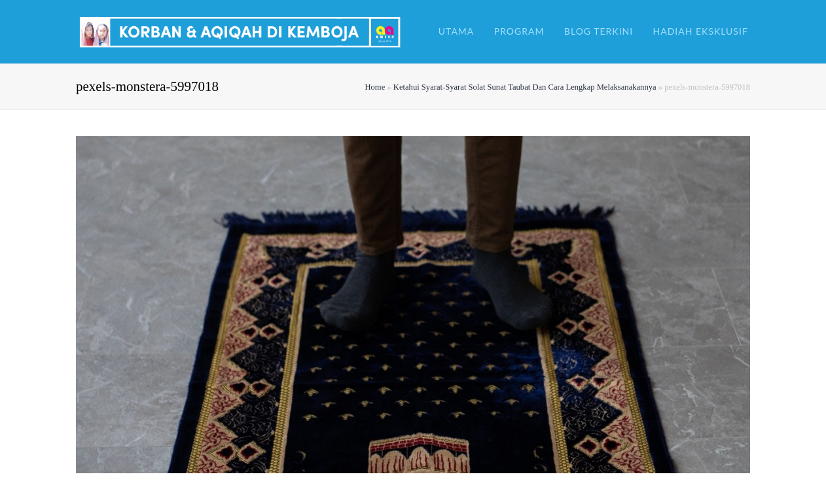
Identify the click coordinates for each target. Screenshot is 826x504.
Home (375, 87)
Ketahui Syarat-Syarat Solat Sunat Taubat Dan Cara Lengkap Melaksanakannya (525, 87)
